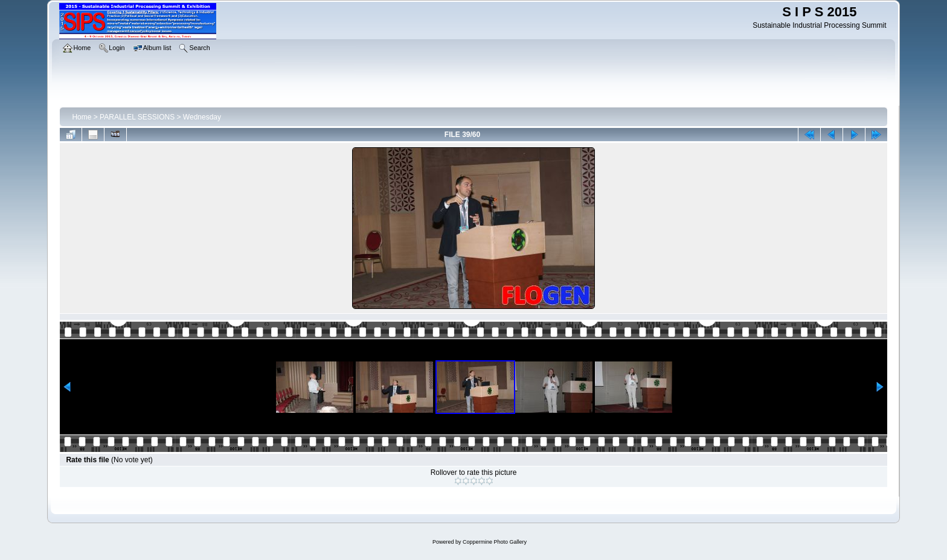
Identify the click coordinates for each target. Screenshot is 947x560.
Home (82, 117)
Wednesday (202, 117)
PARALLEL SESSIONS (137, 117)
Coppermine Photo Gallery (495, 542)
